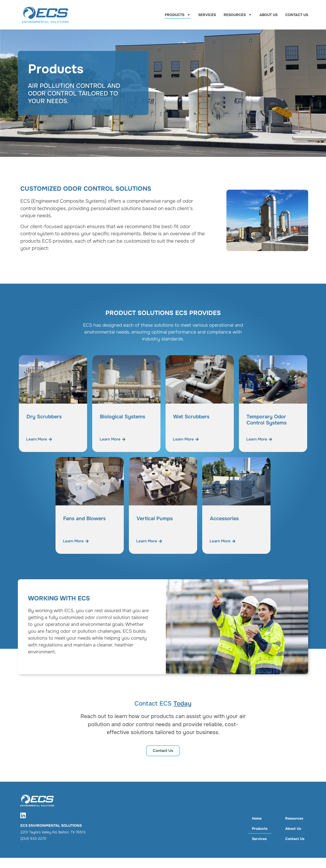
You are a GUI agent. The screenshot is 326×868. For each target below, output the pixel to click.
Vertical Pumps (155, 519)
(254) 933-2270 (33, 838)
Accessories (224, 519)
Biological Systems (123, 417)
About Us (269, 15)
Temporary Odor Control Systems (267, 420)
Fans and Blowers (84, 519)
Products (178, 15)
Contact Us (297, 15)
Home (257, 818)
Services (207, 15)
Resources (238, 15)
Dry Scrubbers (44, 417)
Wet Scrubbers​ (191, 417)
